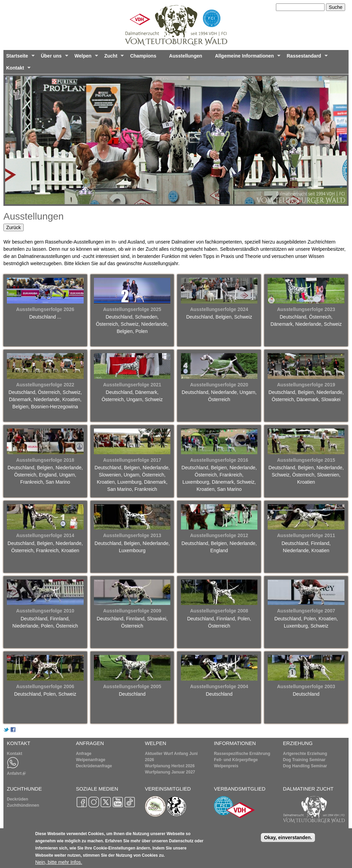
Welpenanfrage (90, 760)
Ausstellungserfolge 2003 (306, 686)
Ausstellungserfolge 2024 (219, 309)
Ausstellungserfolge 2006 (45, 686)
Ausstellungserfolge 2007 (306, 611)
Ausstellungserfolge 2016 (219, 460)
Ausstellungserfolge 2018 (45, 460)
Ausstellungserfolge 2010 (45, 611)
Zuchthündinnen (23, 805)
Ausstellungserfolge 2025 (132, 309)
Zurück (14, 227)
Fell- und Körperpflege (236, 760)
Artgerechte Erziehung (305, 754)
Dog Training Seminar (304, 760)
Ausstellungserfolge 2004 (219, 686)
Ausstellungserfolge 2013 (132, 535)
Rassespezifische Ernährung (242, 754)
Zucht (113, 58)
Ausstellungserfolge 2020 (219, 385)
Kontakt (17, 70)
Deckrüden (17, 799)
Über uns (53, 58)
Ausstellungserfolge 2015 (306, 460)
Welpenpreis (226, 766)
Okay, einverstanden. (288, 838)
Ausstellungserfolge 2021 (132, 385)
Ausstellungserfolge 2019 (306, 385)
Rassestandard (306, 58)
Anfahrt (16, 773)
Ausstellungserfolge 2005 (132, 686)
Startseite (19, 58)
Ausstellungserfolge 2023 (306, 309)
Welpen (85, 58)
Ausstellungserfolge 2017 (132, 460)
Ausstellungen (185, 56)
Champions (143, 56)
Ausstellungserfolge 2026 (45, 309)
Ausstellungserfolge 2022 (45, 385)
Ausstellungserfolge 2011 (306, 535)
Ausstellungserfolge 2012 (219, 535)
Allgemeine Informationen (246, 58)
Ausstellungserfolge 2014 (45, 535)
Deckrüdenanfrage (94, 766)
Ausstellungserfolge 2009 (132, 611)
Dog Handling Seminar (305, 766)
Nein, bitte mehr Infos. (59, 862)
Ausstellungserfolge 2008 (219, 611)
